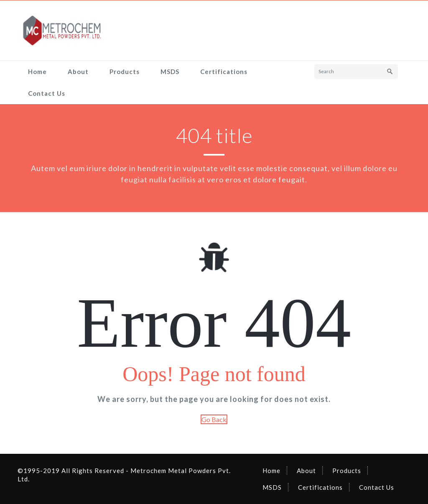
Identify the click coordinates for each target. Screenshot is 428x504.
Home (37, 72)
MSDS (170, 72)
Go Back (214, 419)
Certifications (224, 72)
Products (125, 72)
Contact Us (47, 93)
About (78, 72)
